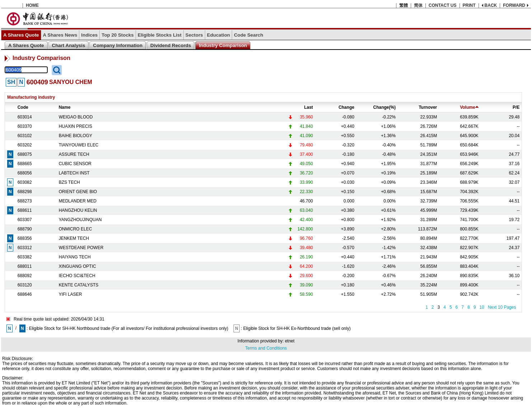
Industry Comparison (223, 45)
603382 (25, 257)
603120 (25, 285)
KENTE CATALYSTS (79, 285)
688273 (25, 201)
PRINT (469, 5)
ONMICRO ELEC (76, 229)
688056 (25, 173)
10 (482, 307)
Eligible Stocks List (160, 35)
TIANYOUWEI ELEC (79, 145)
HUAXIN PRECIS (76, 126)
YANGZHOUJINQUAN (80, 220)
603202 (25, 145)
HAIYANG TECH (75, 257)
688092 (25, 276)
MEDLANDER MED (78, 201)
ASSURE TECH (74, 154)
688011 (25, 266)
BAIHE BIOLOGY (76, 136)
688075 (25, 154)
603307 (25, 220)
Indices (89, 35)
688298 (25, 192)
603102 (25, 136)
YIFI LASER (70, 294)
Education (218, 35)
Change (347, 107)
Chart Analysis (69, 45)
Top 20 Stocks (117, 35)
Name (65, 107)
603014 (25, 117)
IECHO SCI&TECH (77, 276)
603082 (25, 182)
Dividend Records (171, 45)
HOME (32, 5)
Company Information (118, 45)
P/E (516, 107)
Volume (469, 107)
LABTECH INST (74, 173)
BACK (491, 5)
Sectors (194, 35)
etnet (290, 341)
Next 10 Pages (502, 307)
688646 (25, 294)
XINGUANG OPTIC (77, 266)
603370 (25, 126)
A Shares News (60, 35)
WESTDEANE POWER (81, 248)
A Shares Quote (21, 35)
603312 (25, 248)
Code (23, 107)
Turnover (428, 107)
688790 (25, 229)
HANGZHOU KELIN (78, 210)
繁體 (404, 5)
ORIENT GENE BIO (78, 192)
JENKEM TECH (74, 238)
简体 (418, 5)
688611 (25, 210)
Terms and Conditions (266, 348)
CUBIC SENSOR (75, 164)
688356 (25, 238)
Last (309, 107)
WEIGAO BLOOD (76, 117)
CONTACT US (443, 5)
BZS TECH (69, 182)
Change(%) (384, 107)
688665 (25, 164)
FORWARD (514, 5)
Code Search (248, 35)
